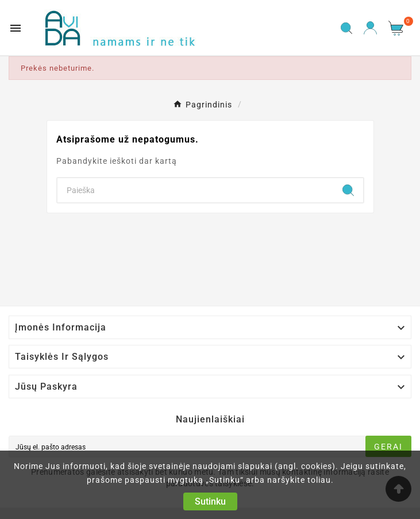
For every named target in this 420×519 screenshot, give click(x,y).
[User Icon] (370, 28)
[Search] (195, 190)
